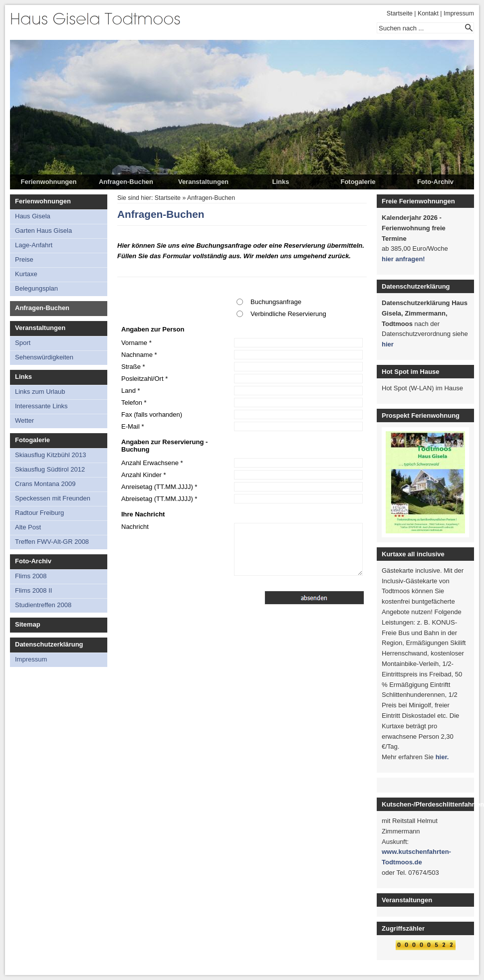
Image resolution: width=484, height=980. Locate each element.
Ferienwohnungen (49, 182)
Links (281, 182)
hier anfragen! (403, 259)
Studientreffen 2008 (43, 605)
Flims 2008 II (33, 590)
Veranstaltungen (203, 182)
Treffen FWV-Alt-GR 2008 (52, 542)
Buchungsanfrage (276, 302)
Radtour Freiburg (39, 513)
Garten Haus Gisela (43, 231)
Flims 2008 (31, 576)
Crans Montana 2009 (45, 484)
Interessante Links (41, 406)
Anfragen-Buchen (126, 182)
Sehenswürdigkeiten (44, 357)
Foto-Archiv (435, 182)
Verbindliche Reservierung (288, 314)
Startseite (400, 13)
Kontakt (428, 13)
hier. (442, 757)
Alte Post (28, 527)
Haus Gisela (33, 216)
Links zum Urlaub (40, 392)
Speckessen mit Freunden (53, 498)
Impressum (459, 13)
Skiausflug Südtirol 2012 (50, 469)
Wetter (24, 420)
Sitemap (28, 624)
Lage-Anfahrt (34, 245)
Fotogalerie (358, 182)
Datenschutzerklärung (49, 644)
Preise (24, 259)
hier (388, 344)
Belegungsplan (36, 288)
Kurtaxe (26, 274)
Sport (23, 343)
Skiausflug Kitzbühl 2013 (50, 455)
